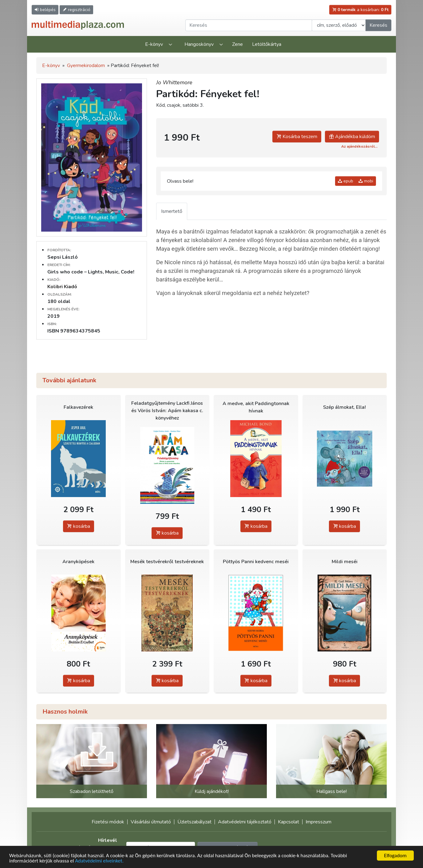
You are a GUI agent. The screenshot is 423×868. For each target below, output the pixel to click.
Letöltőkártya (267, 44)
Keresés (378, 25)
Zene (237, 44)
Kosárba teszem (297, 137)
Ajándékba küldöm (352, 137)
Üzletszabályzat (194, 822)
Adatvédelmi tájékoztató (245, 822)
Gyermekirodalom (86, 66)
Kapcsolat (289, 822)
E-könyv (154, 44)
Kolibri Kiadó (62, 287)
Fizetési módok (108, 822)
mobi (366, 181)
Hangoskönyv (199, 44)
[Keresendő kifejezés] (249, 25)
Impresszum (318, 822)
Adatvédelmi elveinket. (99, 862)
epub (346, 181)
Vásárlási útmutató (151, 822)
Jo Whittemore (174, 82)
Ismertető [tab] (172, 211)
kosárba (79, 526)
